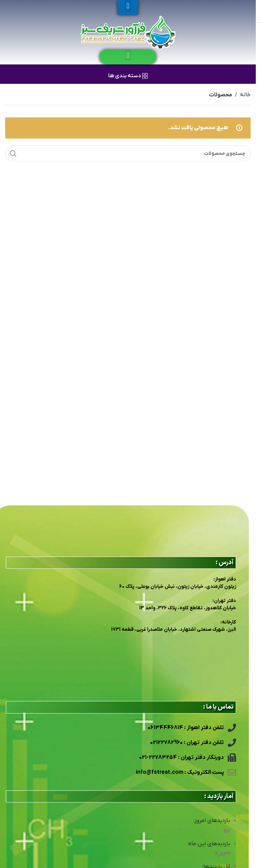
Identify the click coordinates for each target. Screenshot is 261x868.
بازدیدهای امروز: (212, 821)
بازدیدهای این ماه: (209, 844)
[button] (128, 6)
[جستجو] (128, 153)
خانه (245, 95)
